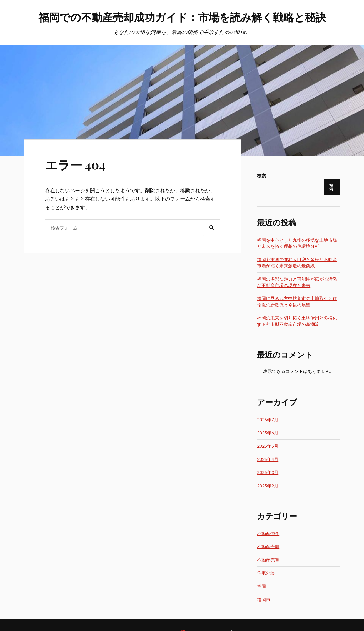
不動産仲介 (268, 533)
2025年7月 (268, 419)
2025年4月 (268, 459)
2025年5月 (268, 446)
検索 (261, 175)
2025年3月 (268, 472)
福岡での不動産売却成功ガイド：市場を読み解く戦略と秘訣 (182, 17)
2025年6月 (268, 432)
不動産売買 (268, 560)
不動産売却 (268, 546)
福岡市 (264, 599)
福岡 (261, 586)
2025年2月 (268, 486)
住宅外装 (266, 573)
